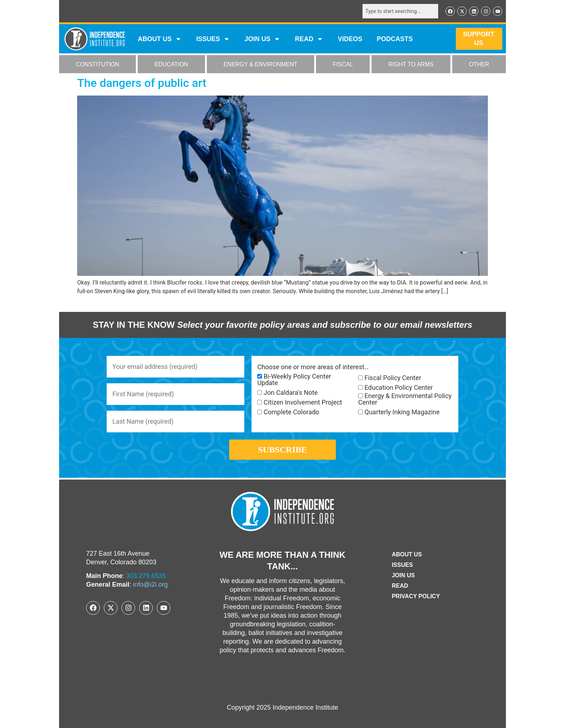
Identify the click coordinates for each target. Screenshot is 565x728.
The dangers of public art (142, 83)
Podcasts (395, 39)
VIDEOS (350, 39)
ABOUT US (160, 39)
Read (400, 586)
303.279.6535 (146, 576)
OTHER (479, 64)
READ (309, 39)
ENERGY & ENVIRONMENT (260, 64)
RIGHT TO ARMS (411, 64)
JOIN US (262, 39)
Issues (213, 39)
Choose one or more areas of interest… (313, 367)
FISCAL (343, 64)
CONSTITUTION (98, 64)
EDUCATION (171, 64)
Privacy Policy (416, 596)
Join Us (403, 575)
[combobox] (400, 11)
